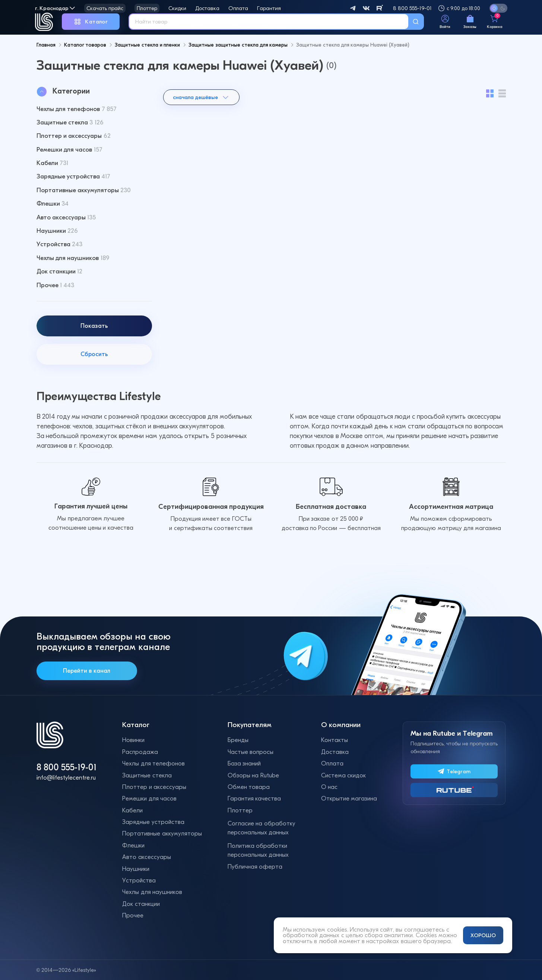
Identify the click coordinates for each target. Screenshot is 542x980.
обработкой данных (311, 935)
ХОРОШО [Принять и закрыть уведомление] (483, 935)
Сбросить (94, 370)
